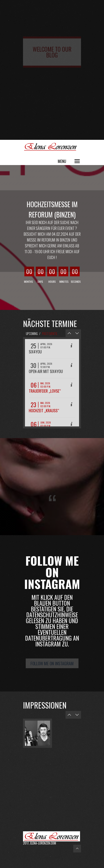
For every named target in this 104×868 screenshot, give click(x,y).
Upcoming (32, 334)
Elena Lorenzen (52, 146)
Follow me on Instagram (52, 663)
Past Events (50, 334)
